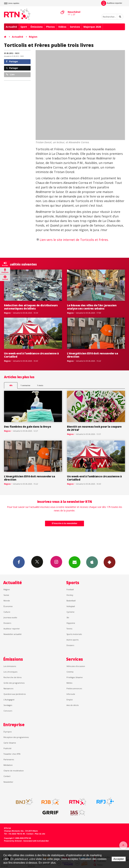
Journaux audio (10, 617)
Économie (8, 606)
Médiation (8, 765)
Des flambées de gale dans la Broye (27, 427)
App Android (110, 562)
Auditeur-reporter (112, 3)
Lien (10, 74)
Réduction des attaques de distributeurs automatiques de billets (31, 307)
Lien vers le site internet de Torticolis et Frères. (74, 240)
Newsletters (75, 562)
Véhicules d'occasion (76, 666)
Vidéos (62, 27)
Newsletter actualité (13, 634)
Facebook (19, 562)
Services (75, 27)
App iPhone (92, 562)
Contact (7, 776)
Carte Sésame (10, 743)
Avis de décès (73, 705)
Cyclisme (70, 612)
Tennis (69, 629)
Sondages (8, 705)
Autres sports (72, 640)
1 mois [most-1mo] (40, 385)
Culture (7, 612)
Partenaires (9, 759)
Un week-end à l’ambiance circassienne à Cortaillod (31, 355)
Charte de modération (14, 771)
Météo (69, 683)
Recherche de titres (13, 677)
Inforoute (71, 694)
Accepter (119, 859)
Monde (7, 601)
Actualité (11, 27)
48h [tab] (11, 385)
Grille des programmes (14, 683)
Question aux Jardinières (15, 694)
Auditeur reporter (12, 629)
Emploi (70, 700)
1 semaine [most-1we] (25, 385)
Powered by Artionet (13, 841)
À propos (8, 732)
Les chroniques (10, 672)
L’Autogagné (9, 700)
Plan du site (40, 834)
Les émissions (10, 666)
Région (33, 37)
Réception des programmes (16, 737)
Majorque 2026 (92, 27)
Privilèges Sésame (75, 677)
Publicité (7, 748)
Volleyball (71, 606)
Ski (68, 617)
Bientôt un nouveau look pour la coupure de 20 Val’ (94, 428)
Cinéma (70, 672)
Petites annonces (74, 688)
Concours (8, 711)
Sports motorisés (74, 634)
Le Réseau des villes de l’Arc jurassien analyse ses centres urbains (92, 307)
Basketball (71, 601)
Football (70, 589)
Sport (24, 27)
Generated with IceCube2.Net (36, 841)
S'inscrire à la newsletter (64, 523)
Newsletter (8, 782)
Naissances (8, 688)
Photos (50, 27)
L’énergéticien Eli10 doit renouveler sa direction (93, 355)
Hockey (70, 595)
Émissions (37, 27)
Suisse (6, 595)
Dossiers (7, 623)
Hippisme (71, 623)
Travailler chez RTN (12, 754)
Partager (12, 61)
